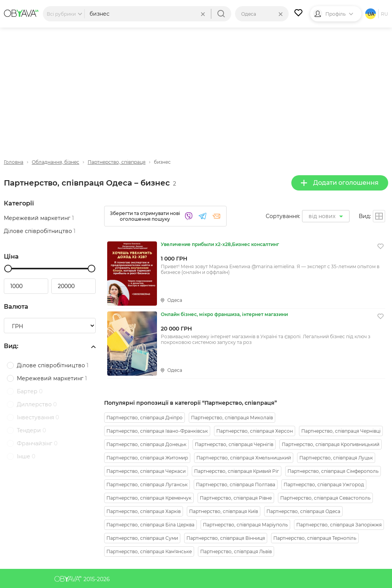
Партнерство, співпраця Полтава (236, 485)
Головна (14, 162)
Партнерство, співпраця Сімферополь (333, 471)
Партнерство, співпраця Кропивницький (331, 444)
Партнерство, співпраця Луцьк (336, 458)
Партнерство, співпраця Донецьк (146, 444)
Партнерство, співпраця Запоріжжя (339, 525)
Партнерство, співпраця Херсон (255, 431)
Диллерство (37, 404)
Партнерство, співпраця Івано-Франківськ (157, 431)
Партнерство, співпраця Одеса (303, 511)
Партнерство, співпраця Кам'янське (149, 551)
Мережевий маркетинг (39, 218)
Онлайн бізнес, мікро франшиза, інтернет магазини (224, 314)
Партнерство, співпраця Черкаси (146, 471)
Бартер (30, 391)
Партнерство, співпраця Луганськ (147, 485)
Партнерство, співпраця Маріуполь (245, 525)
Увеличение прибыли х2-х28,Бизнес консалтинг (220, 244)
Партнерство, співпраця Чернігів (234, 444)
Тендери (31, 430)
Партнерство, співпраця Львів (236, 551)
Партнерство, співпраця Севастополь (325, 498)
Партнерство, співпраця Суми (142, 538)
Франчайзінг (37, 443)
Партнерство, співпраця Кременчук (149, 498)
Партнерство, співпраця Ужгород (324, 485)
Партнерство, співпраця (117, 162)
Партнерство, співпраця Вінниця (226, 538)
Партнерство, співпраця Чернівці (341, 431)
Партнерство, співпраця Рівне (236, 498)
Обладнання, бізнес (56, 162)
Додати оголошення (340, 183)
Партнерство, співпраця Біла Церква (150, 525)
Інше (26, 456)
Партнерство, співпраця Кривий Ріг (237, 471)
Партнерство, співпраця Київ (224, 511)
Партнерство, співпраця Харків (144, 511)
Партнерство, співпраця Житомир (147, 458)
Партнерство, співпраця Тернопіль (315, 538)
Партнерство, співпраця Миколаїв (232, 418)
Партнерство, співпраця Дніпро (145, 418)
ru (385, 14)
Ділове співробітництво (40, 231)
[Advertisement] (196, 87)
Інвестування (38, 417)
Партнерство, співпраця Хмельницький (244, 458)
